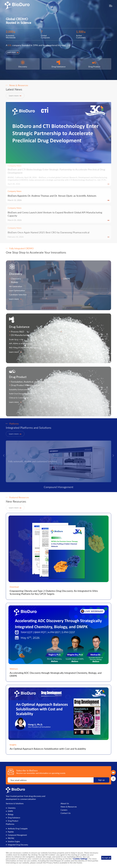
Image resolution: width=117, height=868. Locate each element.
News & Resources (69, 807)
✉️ (113, 772)
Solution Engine (14, 841)
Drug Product (13, 821)
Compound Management (17, 835)
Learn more (13, 52)
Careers (64, 810)
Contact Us (66, 813)
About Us (65, 803)
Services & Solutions (15, 803)
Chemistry (12, 808)
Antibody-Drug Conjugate (18, 829)
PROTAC (11, 838)
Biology (11, 814)
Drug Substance (14, 818)
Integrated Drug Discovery (18, 845)
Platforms (10, 824)
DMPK (10, 811)
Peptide (11, 832)
